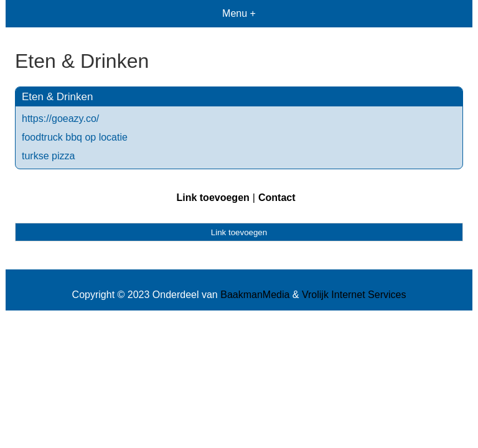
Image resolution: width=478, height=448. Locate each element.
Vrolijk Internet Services (354, 295)
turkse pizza (48, 156)
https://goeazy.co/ (60, 119)
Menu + (239, 13)
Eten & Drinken (57, 97)
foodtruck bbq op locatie (75, 137)
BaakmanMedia (255, 295)
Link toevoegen (213, 198)
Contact (277, 198)
